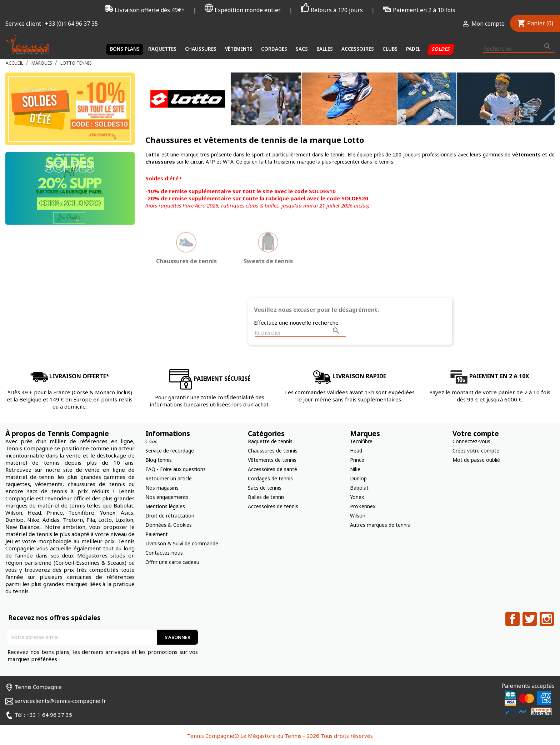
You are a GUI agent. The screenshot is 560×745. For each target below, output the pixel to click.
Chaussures (201, 49)
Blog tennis (159, 460)
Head (356, 451)
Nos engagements (167, 497)
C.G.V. (151, 441)
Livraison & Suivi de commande (182, 543)
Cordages (274, 49)
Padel (413, 49)
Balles (325, 49)
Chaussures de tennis (273, 451)
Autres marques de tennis (380, 525)
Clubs (390, 49)
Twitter (530, 619)
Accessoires (358, 49)
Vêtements (239, 49)
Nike (355, 469)
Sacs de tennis (265, 488)
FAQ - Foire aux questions (176, 469)
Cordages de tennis (270, 478)
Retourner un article (169, 478)
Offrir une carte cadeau (172, 562)
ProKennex (363, 506)
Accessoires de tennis (273, 506)
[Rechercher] (519, 49)
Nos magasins (162, 488)
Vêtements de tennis (272, 460)
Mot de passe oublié (476, 460)
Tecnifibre (361, 441)
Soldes (441, 49)
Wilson (358, 516)
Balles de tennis (266, 497)
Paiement (157, 534)
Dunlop (358, 478)
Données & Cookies (169, 525)
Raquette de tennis (270, 441)
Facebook (512, 619)
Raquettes (162, 49)
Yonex (357, 497)
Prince (357, 460)
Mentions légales (165, 506)
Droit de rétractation (170, 516)
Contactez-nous (164, 553)
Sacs (302, 49)
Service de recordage (170, 451)
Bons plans (125, 49)
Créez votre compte (476, 451)
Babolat (359, 488)
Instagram (547, 619)
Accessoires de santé (272, 469)
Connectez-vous (471, 441)
